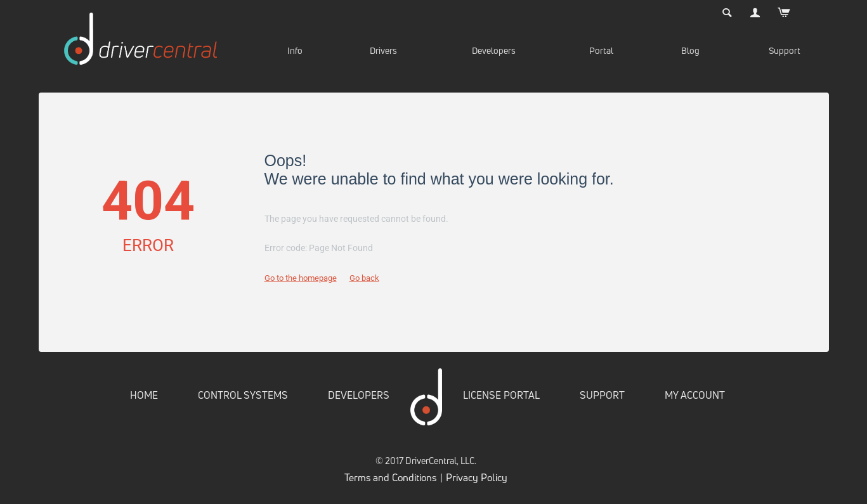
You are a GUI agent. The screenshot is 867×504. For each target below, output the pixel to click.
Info (295, 50)
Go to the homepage (301, 278)
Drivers (383, 50)
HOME (144, 395)
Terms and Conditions (390, 477)
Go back (364, 278)
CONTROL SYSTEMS (243, 395)
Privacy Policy (477, 477)
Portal (601, 50)
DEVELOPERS (359, 395)
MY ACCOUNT (695, 395)
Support (785, 50)
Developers (494, 50)
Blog (690, 50)
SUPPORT (602, 395)
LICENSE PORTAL (501, 395)
